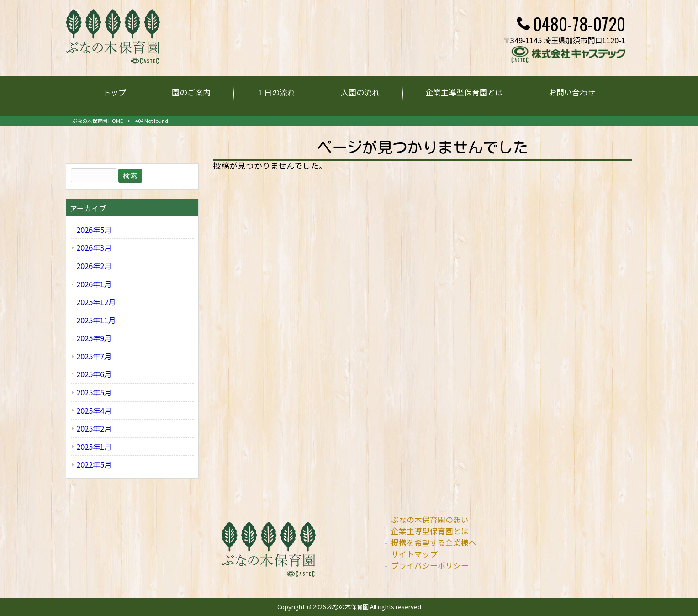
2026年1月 (94, 284)
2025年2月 (94, 428)
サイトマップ (414, 554)
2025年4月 (94, 411)
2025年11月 (96, 320)
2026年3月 (94, 247)
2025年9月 (94, 338)
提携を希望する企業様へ (434, 542)
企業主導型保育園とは (430, 531)
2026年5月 (94, 230)
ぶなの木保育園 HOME (98, 121)
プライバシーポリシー (430, 565)
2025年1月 (94, 447)
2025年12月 (96, 302)
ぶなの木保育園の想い (430, 520)
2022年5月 (94, 464)
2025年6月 (94, 374)
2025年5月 (94, 392)
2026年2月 (94, 266)
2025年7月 (94, 356)
